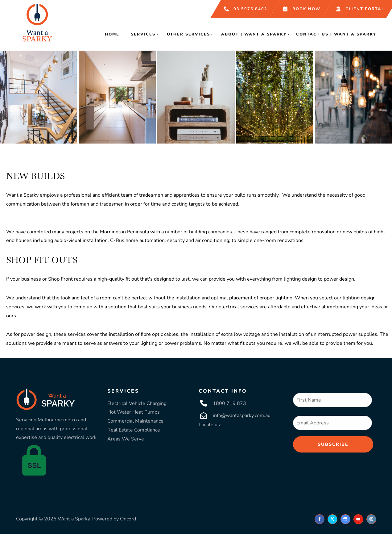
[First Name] (332, 400)
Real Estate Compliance (134, 430)
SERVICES (123, 391)
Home (112, 34)
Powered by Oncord (114, 519)
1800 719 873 (229, 403)
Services (143, 34)
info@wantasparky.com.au (242, 415)
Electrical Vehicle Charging (137, 403)
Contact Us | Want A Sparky (336, 34)
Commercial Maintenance (135, 421)
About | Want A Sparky (254, 34)
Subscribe (333, 444)
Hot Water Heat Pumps (134, 412)
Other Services (188, 34)
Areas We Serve (126, 439)
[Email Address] (332, 423)
